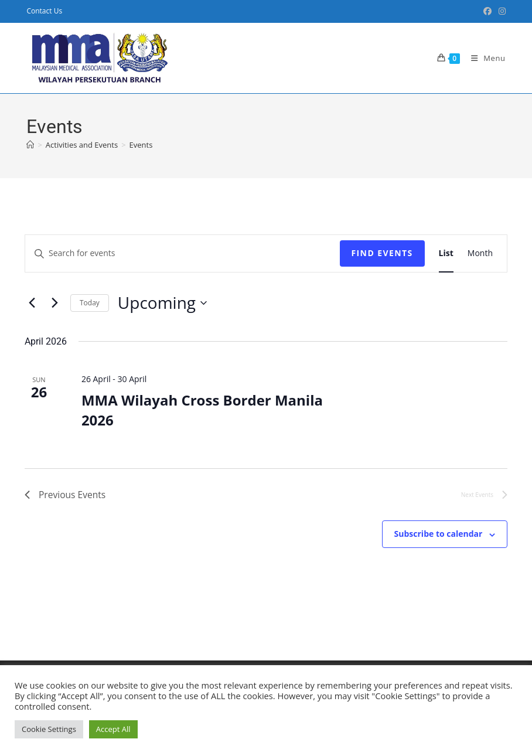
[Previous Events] (32, 303)
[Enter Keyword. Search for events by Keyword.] (183, 253)
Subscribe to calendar (439, 534)
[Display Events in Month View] (480, 253)
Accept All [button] (113, 729)
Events (141, 145)
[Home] (30, 145)
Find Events (382, 253)
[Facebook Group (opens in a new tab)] (487, 11)
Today (90, 303)
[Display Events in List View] (446, 253)
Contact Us (44, 11)
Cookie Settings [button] (49, 729)
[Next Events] (54, 303)
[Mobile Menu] (484, 58)
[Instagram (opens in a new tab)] (500, 11)
